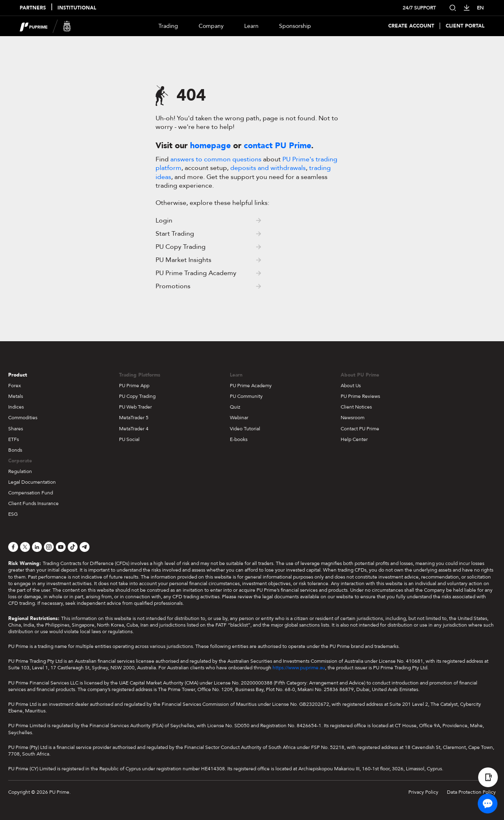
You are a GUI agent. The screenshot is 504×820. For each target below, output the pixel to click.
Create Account (411, 26)
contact (277, 146)
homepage (210, 146)
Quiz (235, 407)
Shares (16, 429)
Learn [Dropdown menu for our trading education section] (251, 26)
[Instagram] (49, 547)
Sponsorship (295, 26)
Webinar (239, 418)
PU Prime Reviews (360, 396)
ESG (13, 514)
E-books (239, 439)
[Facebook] (13, 547)
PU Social (129, 439)
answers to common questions (216, 159)
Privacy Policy (423, 792)
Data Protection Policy (471, 792)
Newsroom (353, 418)
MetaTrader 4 (134, 429)
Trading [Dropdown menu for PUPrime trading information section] (168, 26)
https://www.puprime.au (299, 668)
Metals (16, 396)
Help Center (354, 439)
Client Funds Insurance (33, 503)
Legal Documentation (32, 482)
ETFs (14, 439)
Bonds (15, 450)
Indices (16, 407)
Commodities (23, 418)
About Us (351, 386)
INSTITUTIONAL (77, 8)
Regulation (20, 471)
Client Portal (465, 26)
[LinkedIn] (37, 547)
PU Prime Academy (251, 386)
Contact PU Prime (360, 429)
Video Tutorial (245, 429)
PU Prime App (134, 386)
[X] (25, 547)
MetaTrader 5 (134, 418)
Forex (15, 386)
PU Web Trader (135, 407)
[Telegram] (85, 547)
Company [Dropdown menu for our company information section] (211, 26)
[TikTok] (73, 547)
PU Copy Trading (137, 396)
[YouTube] (61, 547)
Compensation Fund (31, 493)
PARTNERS (33, 8)
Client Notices (356, 407)
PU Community (246, 396)
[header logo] (45, 26)
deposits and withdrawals (268, 168)
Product (18, 375)
